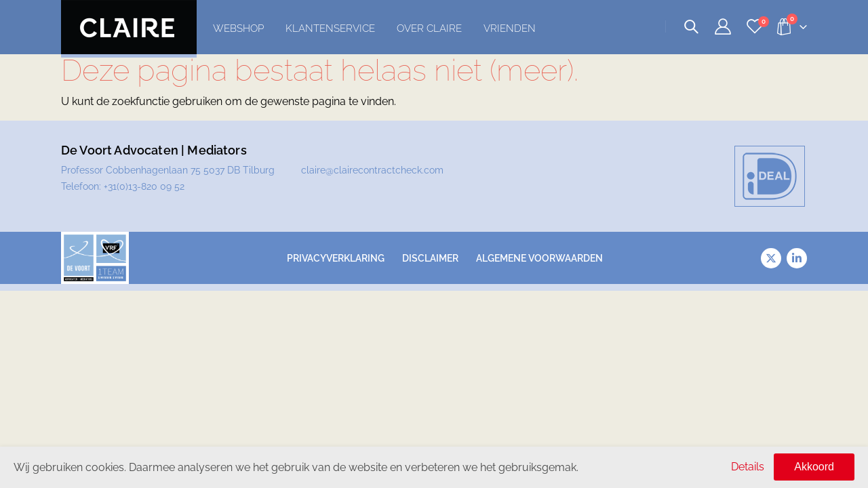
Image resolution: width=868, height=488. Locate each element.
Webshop (238, 28)
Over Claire (429, 28)
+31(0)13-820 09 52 (144, 186)
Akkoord (814, 467)
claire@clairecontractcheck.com (372, 170)
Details (748, 467)
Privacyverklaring (336, 258)
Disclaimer (430, 258)
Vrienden (510, 28)
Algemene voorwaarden (539, 258)
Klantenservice (330, 28)
